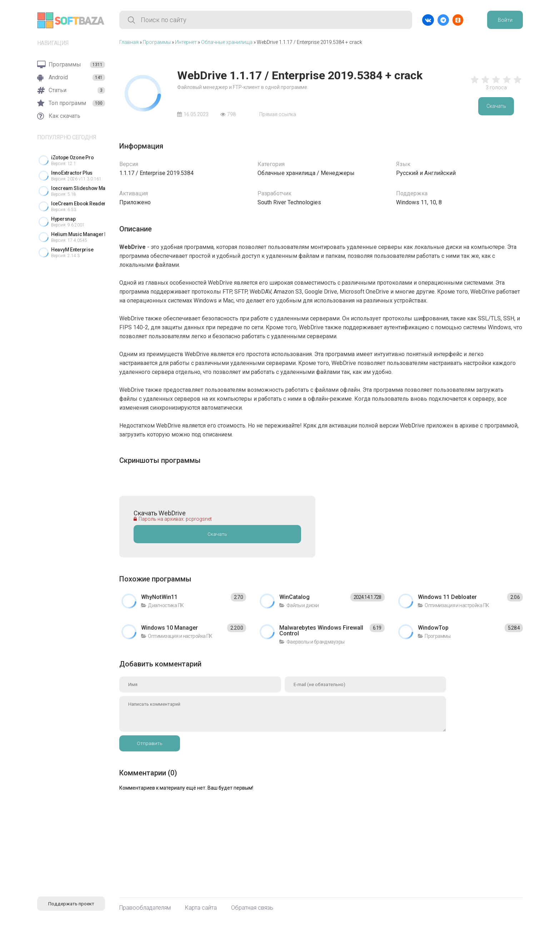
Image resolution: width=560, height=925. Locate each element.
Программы (157, 42)
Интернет (186, 42)
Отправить (150, 743)
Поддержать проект (71, 904)
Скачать (496, 106)
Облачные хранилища (227, 42)
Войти (505, 20)
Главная (129, 42)
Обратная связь (252, 908)
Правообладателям (145, 908)
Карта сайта (201, 908)
